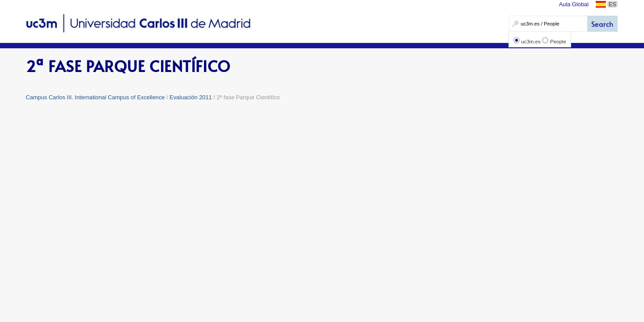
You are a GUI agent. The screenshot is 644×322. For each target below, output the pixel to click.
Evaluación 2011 (191, 97)
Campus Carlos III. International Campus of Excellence (95, 97)
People (558, 42)
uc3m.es (531, 42)
